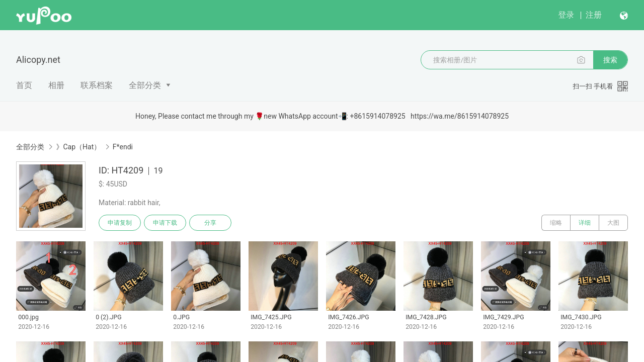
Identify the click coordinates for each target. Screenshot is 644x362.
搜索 (610, 60)
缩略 (556, 223)
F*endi (123, 147)
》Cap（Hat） (78, 147)
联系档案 (97, 85)
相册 (56, 85)
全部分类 (145, 85)
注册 (594, 15)
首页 (24, 85)
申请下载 (165, 223)
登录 (566, 15)
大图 (613, 223)
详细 (585, 223)
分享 (210, 223)
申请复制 (120, 223)
